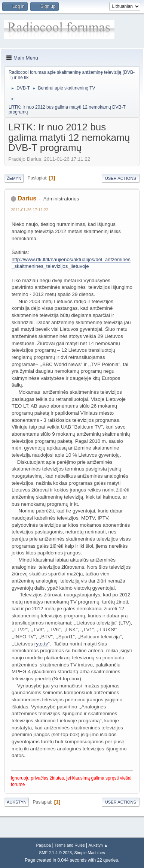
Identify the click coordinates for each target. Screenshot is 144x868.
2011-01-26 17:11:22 (30, 210)
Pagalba (43, 845)
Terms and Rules (70, 845)
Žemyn (14, 178)
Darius (27, 198)
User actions (121, 178)
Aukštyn (17, 802)
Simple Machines (90, 853)
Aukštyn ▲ (98, 845)
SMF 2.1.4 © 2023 (55, 853)
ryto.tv (41, 644)
